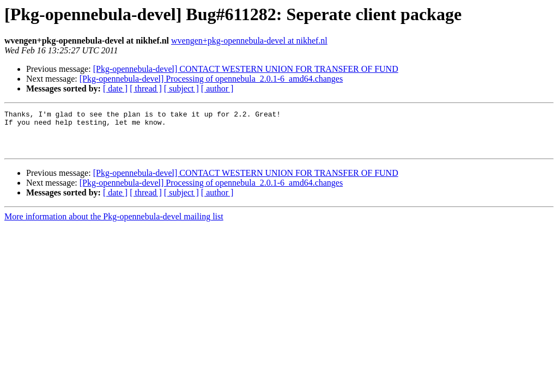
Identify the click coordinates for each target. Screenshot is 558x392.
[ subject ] (181, 88)
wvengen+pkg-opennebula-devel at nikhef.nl (249, 41)
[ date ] (115, 88)
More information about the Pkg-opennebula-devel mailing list (114, 225)
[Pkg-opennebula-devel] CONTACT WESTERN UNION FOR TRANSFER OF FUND (246, 69)
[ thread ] (146, 88)
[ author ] (217, 88)
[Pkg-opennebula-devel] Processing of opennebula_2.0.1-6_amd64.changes (211, 79)
